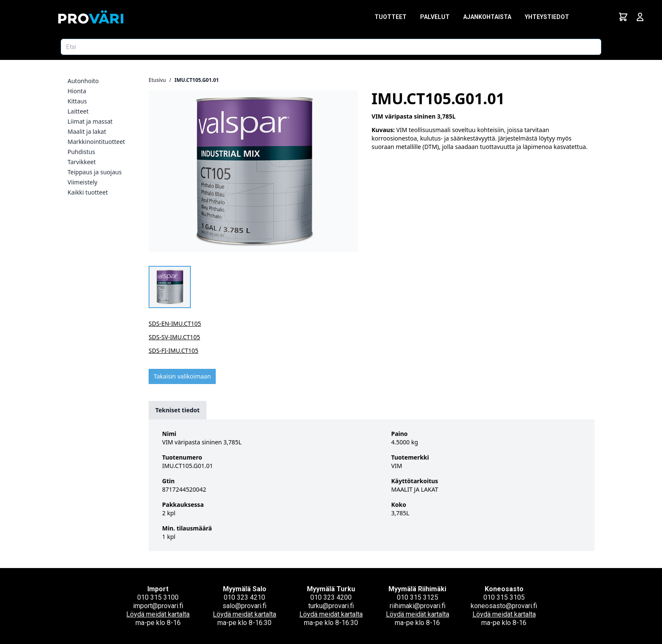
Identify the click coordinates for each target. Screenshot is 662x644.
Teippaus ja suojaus (95, 172)
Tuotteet (391, 17)
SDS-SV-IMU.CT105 (174, 337)
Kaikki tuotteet (88, 192)
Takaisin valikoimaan (182, 376)
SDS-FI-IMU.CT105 (174, 350)
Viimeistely (83, 182)
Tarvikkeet (82, 162)
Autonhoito (83, 81)
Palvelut (435, 17)
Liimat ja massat (90, 121)
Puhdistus (81, 152)
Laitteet (78, 111)
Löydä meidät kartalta (158, 614)
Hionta (77, 91)
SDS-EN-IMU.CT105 (175, 323)
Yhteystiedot (547, 17)
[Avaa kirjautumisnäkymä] (640, 17)
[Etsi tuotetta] (331, 47)
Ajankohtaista (487, 17)
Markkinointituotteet (96, 142)
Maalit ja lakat (87, 131)
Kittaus (77, 101)
